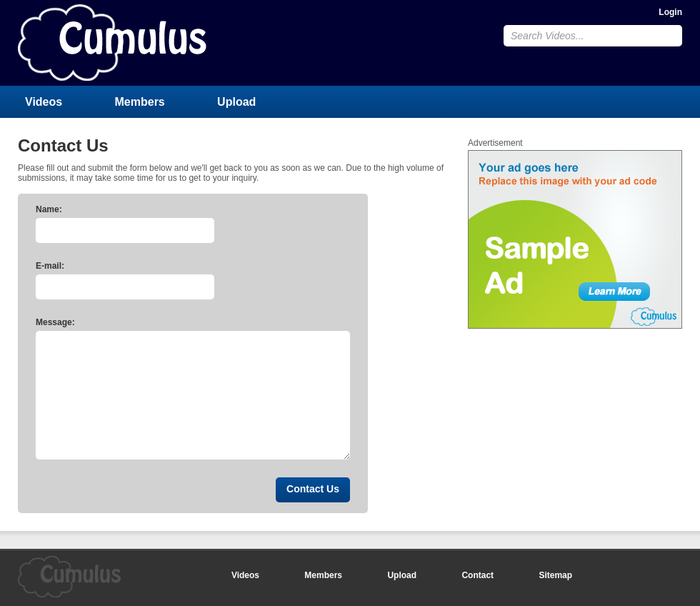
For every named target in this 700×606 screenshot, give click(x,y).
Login (670, 12)
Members (140, 102)
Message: (55, 322)
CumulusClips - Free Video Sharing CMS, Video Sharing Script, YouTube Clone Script (112, 43)
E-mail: (50, 266)
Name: (49, 209)
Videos (44, 102)
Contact (477, 575)
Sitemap (555, 575)
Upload (236, 102)
